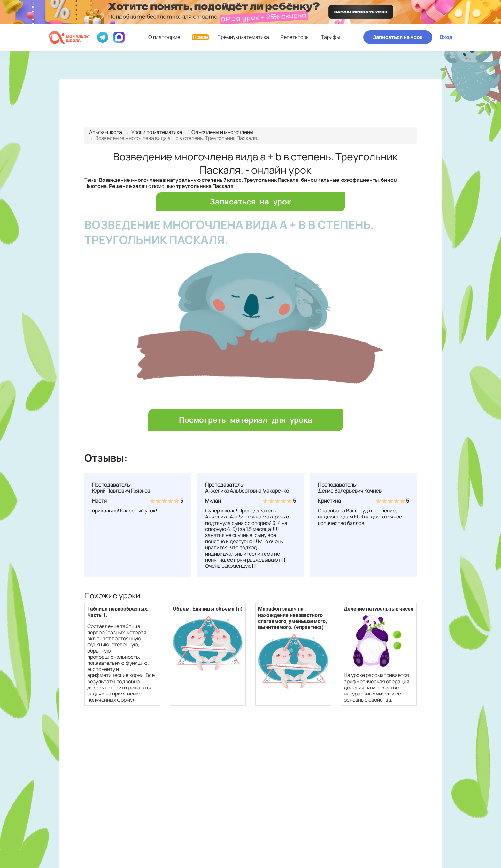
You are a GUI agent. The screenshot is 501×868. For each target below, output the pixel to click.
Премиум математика (230, 37)
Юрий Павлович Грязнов (121, 491)
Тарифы (331, 37)
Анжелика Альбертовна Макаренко (247, 491)
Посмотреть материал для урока (246, 420)
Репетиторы (295, 37)
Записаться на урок (398, 37)
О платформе (164, 37)
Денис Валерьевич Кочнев (350, 491)
